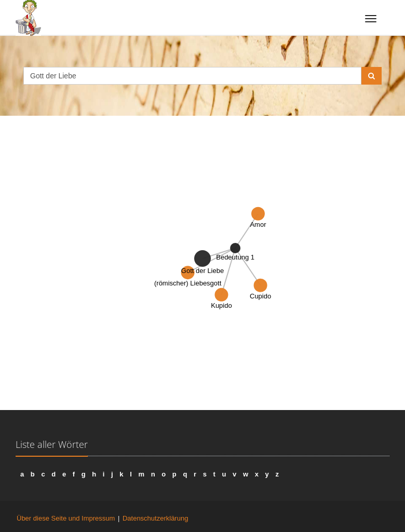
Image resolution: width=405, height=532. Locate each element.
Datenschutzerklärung (155, 518)
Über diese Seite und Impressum (66, 518)
